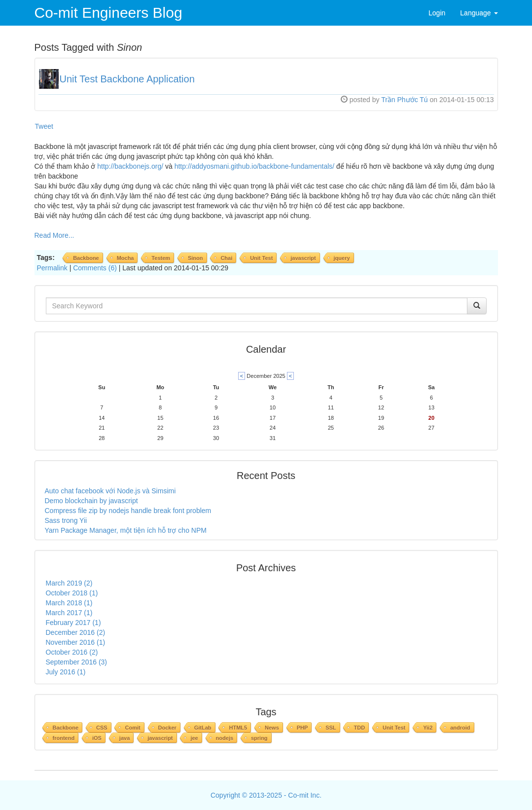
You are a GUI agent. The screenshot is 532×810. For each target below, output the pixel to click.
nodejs (225, 738)
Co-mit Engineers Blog (108, 13)
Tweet (44, 126)
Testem (161, 258)
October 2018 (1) (72, 593)
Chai (226, 258)
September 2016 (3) (77, 662)
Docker (167, 728)
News (272, 728)
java (124, 738)
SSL (331, 728)
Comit (132, 728)
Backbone (86, 258)
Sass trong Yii (66, 520)
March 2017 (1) (69, 613)
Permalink (52, 268)
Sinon (195, 258)
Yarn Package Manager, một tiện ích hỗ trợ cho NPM (126, 530)
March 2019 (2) (69, 583)
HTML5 (238, 728)
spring (259, 738)
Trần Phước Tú (404, 100)
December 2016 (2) (76, 632)
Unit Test (261, 258)
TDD (359, 728)
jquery (342, 258)
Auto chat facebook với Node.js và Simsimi (110, 491)
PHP (302, 728)
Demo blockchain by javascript (91, 501)
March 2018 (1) (69, 603)
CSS (102, 728)
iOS (97, 738)
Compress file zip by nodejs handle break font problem (128, 511)
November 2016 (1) (76, 642)
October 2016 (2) (72, 652)
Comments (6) (95, 268)
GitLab (203, 728)
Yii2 (428, 728)
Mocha (125, 258)
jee (194, 738)
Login (437, 13)
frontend (64, 738)
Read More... (54, 235)
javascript (303, 258)
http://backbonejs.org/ (130, 166)
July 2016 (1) (66, 672)
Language (479, 13)
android (460, 728)
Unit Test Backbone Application (127, 79)
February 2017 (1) (73, 623)
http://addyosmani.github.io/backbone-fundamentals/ (255, 166)
